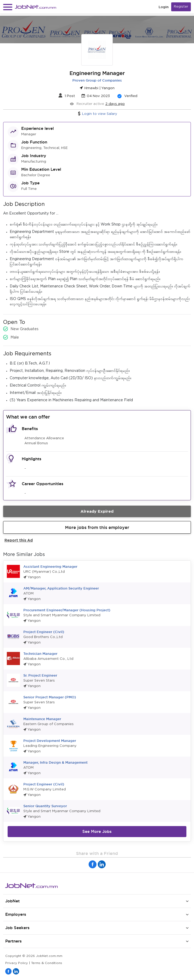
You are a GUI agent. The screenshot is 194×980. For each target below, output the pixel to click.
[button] (8, 7)
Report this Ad (19, 540)
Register (181, 7)
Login (164, 7)
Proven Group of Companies (97, 80)
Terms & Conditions (47, 963)
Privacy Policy (17, 963)
